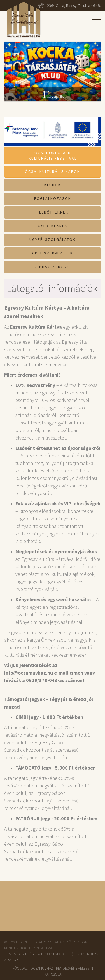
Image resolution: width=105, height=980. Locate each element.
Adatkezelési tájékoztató (35, 954)
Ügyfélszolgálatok (53, 239)
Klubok (53, 185)
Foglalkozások (53, 198)
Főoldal (20, 968)
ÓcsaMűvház (42, 968)
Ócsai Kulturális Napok (53, 171)
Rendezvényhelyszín (74, 968)
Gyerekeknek (53, 226)
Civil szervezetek (53, 253)
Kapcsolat (54, 974)
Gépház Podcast (53, 267)
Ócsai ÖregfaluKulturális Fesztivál (53, 156)
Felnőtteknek (53, 212)
